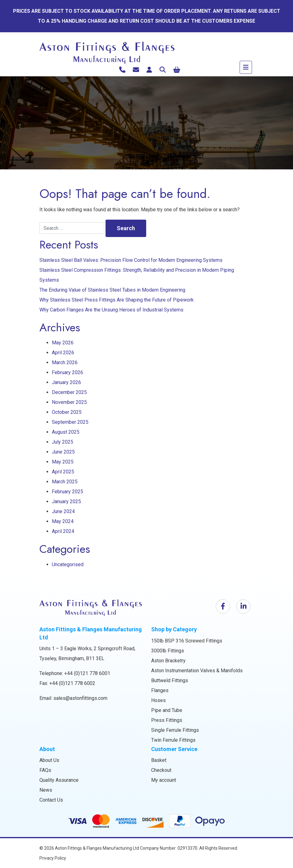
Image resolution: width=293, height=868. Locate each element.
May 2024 (63, 521)
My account (164, 780)
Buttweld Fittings (170, 680)
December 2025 (69, 392)
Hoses (158, 700)
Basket (159, 760)
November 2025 (69, 402)
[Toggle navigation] (246, 67)
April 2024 (63, 531)
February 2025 (68, 492)
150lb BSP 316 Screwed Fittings (187, 641)
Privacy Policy (53, 858)
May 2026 (63, 343)
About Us (49, 760)
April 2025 (63, 472)
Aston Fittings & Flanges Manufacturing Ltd (97, 848)
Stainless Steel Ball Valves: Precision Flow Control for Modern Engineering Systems (131, 260)
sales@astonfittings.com (80, 698)
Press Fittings (167, 720)
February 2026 (68, 372)
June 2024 (63, 511)
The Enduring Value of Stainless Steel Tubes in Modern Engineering (112, 290)
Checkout (161, 770)
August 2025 (66, 432)
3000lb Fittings (168, 651)
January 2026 (66, 382)
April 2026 (63, 353)
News (46, 790)
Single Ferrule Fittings (175, 730)
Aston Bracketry (168, 661)
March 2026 (65, 362)
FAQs (45, 770)
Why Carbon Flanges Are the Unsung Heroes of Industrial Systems (111, 310)
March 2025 (65, 482)
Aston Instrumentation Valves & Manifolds (197, 671)
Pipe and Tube (167, 710)
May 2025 (63, 462)
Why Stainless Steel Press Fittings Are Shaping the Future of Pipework (117, 300)
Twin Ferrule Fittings (173, 740)
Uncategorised (68, 564)
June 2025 (63, 452)
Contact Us (51, 800)
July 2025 (63, 442)
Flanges (160, 690)
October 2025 (67, 412)
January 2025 (66, 501)
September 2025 (70, 422)
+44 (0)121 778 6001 (87, 673)
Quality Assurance (59, 780)
